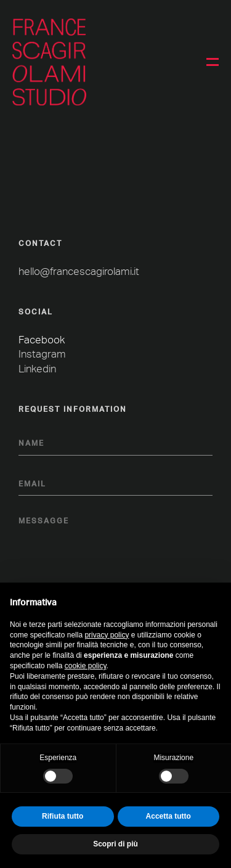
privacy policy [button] (107, 635)
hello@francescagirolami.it (79, 272)
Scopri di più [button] (115, 844)
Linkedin (37, 369)
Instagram (42, 354)
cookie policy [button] (86, 666)
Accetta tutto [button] (168, 816)
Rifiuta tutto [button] (63, 816)
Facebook (42, 340)
